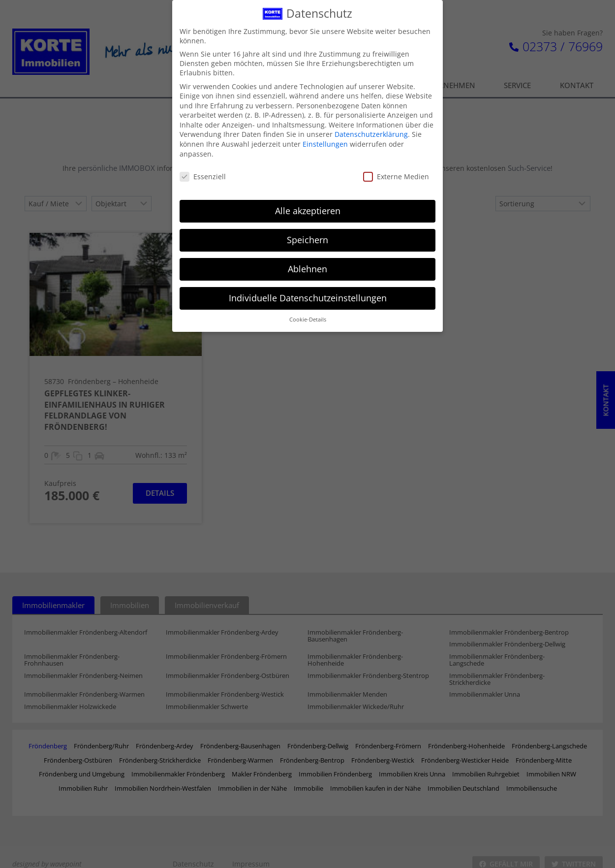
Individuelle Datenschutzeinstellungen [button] (308, 293)
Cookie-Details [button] (308, 315)
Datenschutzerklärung (371, 130)
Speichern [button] (307, 235)
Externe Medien (396, 172)
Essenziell (203, 172)
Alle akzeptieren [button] (308, 206)
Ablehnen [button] (307, 264)
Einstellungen (325, 140)
